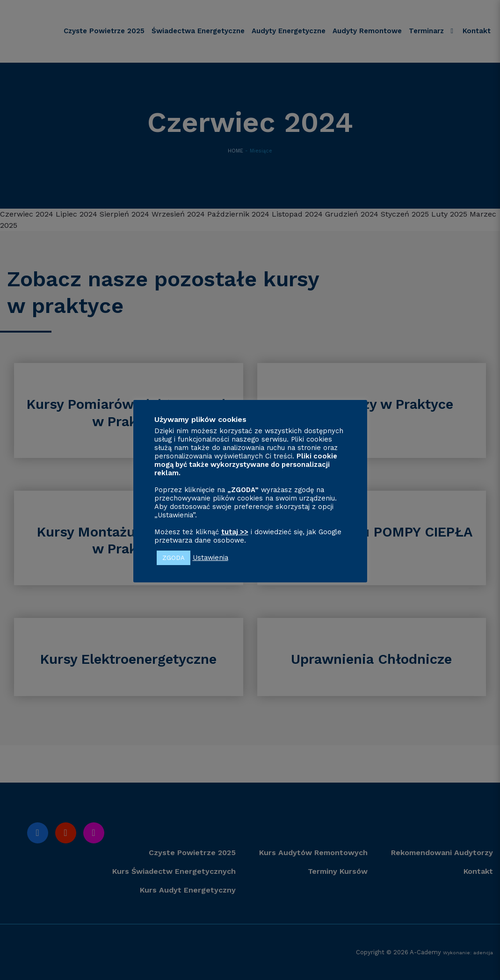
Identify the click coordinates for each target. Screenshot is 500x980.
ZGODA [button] (174, 558)
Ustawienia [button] (210, 558)
